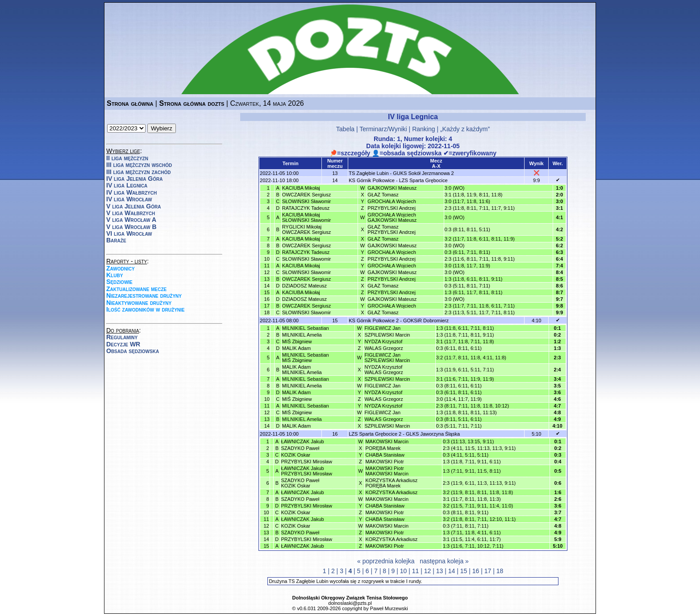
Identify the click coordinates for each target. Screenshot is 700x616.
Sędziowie (119, 282)
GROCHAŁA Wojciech (392, 201)
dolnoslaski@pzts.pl (350, 603)
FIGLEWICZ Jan (382, 328)
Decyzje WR (123, 344)
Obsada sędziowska (133, 351)
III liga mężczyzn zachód (138, 172)
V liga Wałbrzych (131, 213)
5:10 (536, 434)
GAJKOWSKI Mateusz (392, 188)
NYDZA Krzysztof (383, 341)
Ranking (423, 129)
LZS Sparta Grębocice (423, 180)
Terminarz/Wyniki (383, 129)
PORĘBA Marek (383, 448)
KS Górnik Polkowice (372, 180)
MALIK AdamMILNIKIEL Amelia (302, 370)
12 (428, 571)
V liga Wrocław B (131, 227)
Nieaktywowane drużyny (139, 303)
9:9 (536, 180)
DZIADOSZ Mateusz (304, 286)
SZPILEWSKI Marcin (387, 335)
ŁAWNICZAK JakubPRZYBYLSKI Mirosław (307, 471)
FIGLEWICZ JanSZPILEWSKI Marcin (387, 358)
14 (452, 571)
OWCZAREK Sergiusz (306, 195)
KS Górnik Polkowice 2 (374, 320)
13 (440, 571)
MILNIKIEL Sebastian (306, 328)
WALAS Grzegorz (383, 348)
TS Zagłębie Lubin (369, 173)
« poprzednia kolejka (386, 561)
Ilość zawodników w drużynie (146, 309)
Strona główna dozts (192, 103)
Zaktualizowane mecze (136, 289)
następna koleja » (444, 561)
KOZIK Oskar (296, 455)
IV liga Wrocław (129, 199)
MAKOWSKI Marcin (387, 441)
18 (500, 571)
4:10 (536, 320)
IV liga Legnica (127, 185)
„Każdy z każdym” (465, 129)
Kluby (115, 275)
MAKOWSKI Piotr (384, 462)
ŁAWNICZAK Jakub (303, 441)
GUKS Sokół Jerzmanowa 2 (423, 173)
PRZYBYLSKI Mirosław (307, 462)
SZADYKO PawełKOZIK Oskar (300, 483)
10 (404, 571)
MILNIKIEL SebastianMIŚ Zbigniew (306, 358)
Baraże (116, 240)
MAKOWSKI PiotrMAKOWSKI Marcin (387, 471)
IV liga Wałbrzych (131, 192)
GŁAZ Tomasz (383, 195)
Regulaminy (122, 337)
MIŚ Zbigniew (297, 341)
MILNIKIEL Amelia (302, 335)
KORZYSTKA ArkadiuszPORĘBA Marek (391, 483)
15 (464, 571)
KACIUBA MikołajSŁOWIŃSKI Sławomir (306, 217)
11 (416, 571)
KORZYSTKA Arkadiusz (391, 492)
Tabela (345, 129)
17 (488, 571)
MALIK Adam (296, 348)
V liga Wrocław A (131, 220)
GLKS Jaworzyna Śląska (433, 434)
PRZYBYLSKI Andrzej (392, 208)
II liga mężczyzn (127, 158)
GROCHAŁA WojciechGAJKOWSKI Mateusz (392, 217)
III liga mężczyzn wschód (139, 165)
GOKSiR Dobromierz (426, 320)
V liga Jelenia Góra (133, 206)
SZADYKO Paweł (300, 448)
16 (476, 571)
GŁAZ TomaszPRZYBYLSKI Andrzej (392, 229)
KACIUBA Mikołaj (301, 188)
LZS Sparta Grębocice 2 (375, 434)
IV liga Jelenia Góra (134, 179)
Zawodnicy (121, 268)
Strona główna (130, 103)
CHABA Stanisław (385, 455)
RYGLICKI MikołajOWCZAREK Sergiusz (306, 229)
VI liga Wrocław (129, 233)
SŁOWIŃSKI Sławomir (306, 201)
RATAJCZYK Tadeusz (306, 208)
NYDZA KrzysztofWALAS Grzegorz (383, 370)
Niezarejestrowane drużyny (144, 296)
